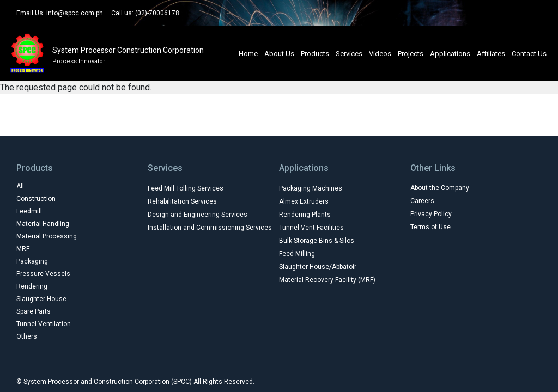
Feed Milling (297, 254)
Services (349, 54)
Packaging (32, 261)
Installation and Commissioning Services (210, 228)
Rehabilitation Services (182, 201)
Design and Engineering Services (198, 215)
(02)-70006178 (157, 13)
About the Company (440, 188)
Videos (380, 54)
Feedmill (29, 211)
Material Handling (43, 224)
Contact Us (529, 54)
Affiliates (491, 54)
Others (27, 336)
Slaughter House (41, 299)
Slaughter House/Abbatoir (318, 267)
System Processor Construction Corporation (128, 50)
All (20, 186)
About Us (279, 54)
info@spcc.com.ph (75, 13)
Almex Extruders (304, 201)
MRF (23, 249)
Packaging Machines (311, 188)
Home (248, 54)
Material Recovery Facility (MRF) (327, 280)
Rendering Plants (305, 215)
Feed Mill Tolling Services (186, 188)
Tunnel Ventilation (44, 324)
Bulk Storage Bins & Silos (317, 241)
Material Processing (47, 236)
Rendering (32, 286)
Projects (411, 54)
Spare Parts (34, 311)
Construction (36, 199)
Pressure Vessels (43, 274)
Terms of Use (430, 227)
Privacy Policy (431, 214)
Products (315, 54)
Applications (450, 54)
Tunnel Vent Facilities (311, 228)
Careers (422, 201)
